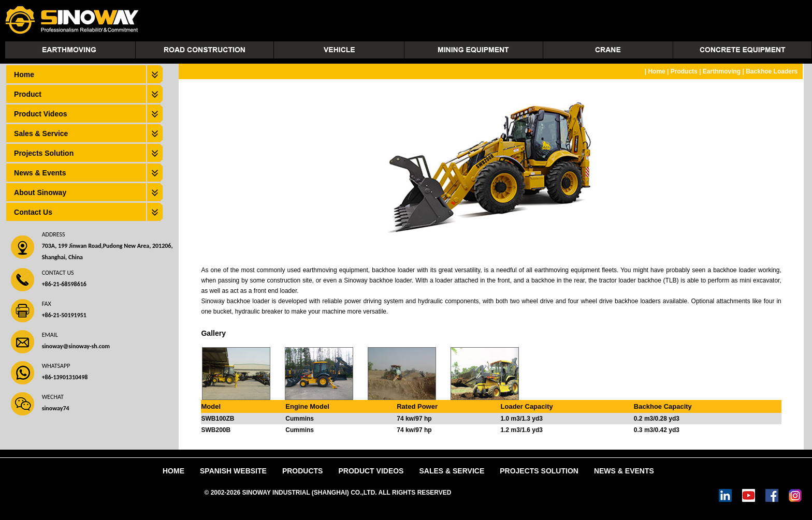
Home (24, 75)
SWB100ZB (218, 419)
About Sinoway (40, 192)
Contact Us (33, 212)
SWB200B (216, 430)
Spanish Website (233, 471)
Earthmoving (722, 71)
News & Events (40, 173)
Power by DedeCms (482, 493)
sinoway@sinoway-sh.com (76, 346)
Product (28, 94)
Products (684, 71)
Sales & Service (41, 133)
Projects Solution (44, 153)
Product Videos (40, 114)
